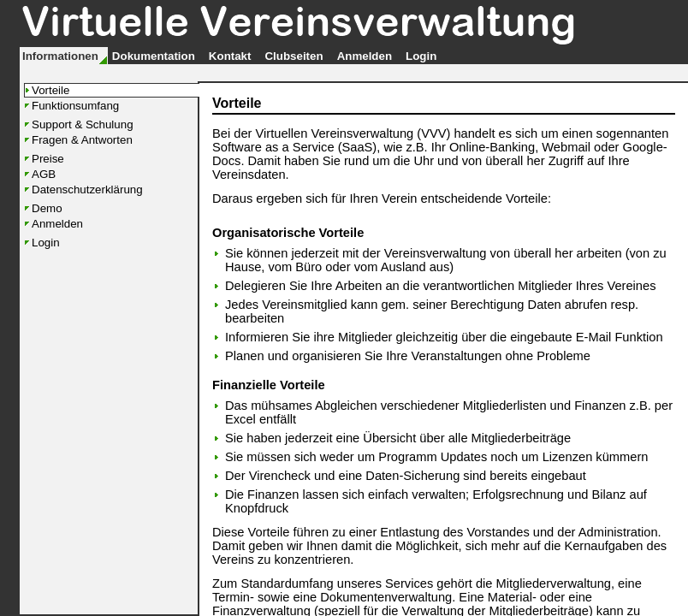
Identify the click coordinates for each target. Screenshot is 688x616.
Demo (47, 208)
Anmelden (365, 56)
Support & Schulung (83, 124)
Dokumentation (154, 56)
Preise (48, 159)
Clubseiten (294, 56)
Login (421, 56)
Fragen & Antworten (82, 140)
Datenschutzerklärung (87, 190)
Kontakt (230, 56)
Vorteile (50, 90)
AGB (44, 174)
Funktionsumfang (75, 106)
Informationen (60, 56)
